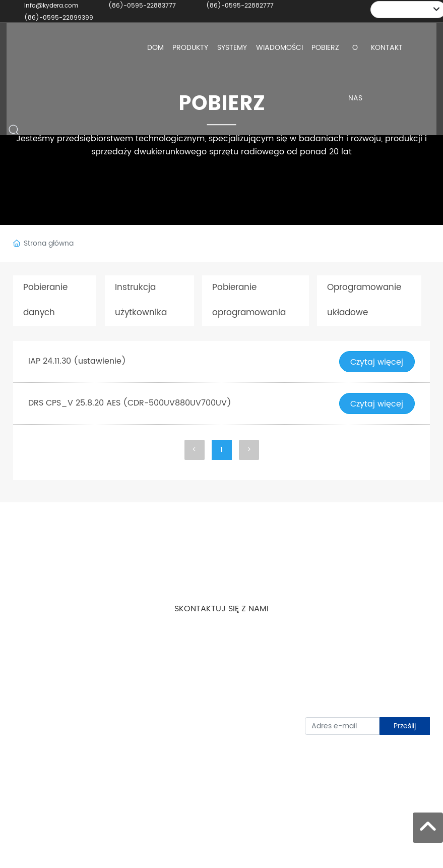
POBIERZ (222, 104)
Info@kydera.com (51, 6)
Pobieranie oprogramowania (247, 301)
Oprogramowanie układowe (362, 301)
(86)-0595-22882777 (240, 6)
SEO (424, 853)
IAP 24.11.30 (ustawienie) (77, 362)
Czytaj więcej (377, 362)
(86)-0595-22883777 (142, 6)
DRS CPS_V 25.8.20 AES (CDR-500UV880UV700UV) (130, 403)
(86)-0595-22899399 (59, 18)
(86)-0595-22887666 (232, 711)
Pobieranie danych (45, 301)
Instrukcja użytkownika (139, 301)
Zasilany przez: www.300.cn (403, 848)
